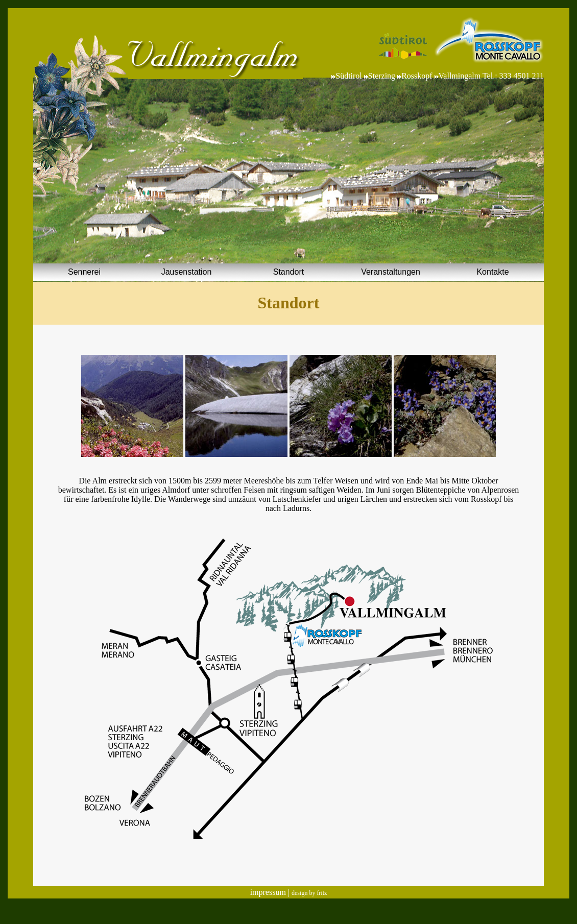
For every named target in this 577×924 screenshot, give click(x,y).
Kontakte (492, 272)
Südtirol (350, 76)
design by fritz (309, 893)
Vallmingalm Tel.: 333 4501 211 (491, 76)
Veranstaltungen (391, 272)
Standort (288, 272)
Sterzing (382, 76)
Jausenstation (187, 272)
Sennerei (84, 272)
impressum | (271, 892)
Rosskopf (417, 76)
